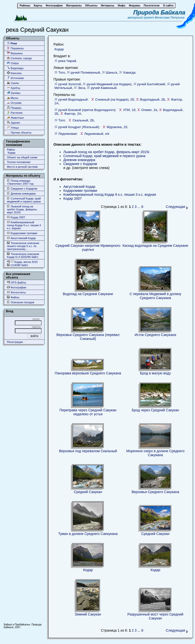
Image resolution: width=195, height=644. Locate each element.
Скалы (13, 83)
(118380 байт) (18, 265)
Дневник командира (21, 193)
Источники (15, 78)
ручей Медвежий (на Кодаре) (109, 84)
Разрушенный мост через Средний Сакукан (155, 616)
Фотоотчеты (16, 292)
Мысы (13, 98)
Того (62, 72)
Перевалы (15, 48)
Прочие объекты (19, 132)
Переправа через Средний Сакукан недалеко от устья (88, 412)
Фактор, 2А (73, 114)
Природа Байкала (159, 12)
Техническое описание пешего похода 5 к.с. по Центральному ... (23, 246)
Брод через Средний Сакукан (155, 410)
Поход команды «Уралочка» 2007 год (20, 182)
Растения (15, 113)
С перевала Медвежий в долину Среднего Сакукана (155, 296)
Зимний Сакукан (88, 614)
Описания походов (21, 302)
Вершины (15, 53)
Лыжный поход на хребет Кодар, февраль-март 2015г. (22, 209)
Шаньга (111, 72)
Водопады (15, 68)
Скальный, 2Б (83, 120)
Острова (14, 103)
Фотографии (17, 287)
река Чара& (67, 61)
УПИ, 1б (129, 110)
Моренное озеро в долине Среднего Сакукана (155, 453)
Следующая (177, 207)
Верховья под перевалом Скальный (88, 451)
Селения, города (19, 58)
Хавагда (129, 72)
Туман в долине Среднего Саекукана (88, 534)
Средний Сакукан (88, 492)
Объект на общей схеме (22, 157)
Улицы (13, 127)
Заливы (14, 93)
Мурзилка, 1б (117, 127)
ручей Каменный (104, 88)
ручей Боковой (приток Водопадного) (87, 110)
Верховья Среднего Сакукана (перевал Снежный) (88, 337)
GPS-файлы (17, 282)
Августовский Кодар (21, 238)
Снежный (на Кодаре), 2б (115, 99)
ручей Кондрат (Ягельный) (79, 127)
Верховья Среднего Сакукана (155, 492)
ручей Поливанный (85, 72)
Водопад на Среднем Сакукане (88, 294)
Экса (81, 88)
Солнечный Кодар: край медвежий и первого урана (24, 200)
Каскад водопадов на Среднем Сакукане (155, 246)
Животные (15, 118)
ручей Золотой (70, 84)
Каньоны (14, 73)
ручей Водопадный (73, 99)
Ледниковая (68, 134)
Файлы (13, 297)
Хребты (14, 88)
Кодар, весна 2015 (22, 262)
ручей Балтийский (151, 84)
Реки (12, 43)
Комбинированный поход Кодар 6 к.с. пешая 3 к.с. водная (24, 225)
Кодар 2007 (16, 217)
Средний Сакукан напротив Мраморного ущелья (88, 248)
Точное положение (19, 162)
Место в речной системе (22, 167)
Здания (13, 123)
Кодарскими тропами (22, 233)
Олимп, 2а (149, 110)
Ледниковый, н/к (97, 134)
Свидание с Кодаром (22, 188)
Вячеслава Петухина (170, 18)
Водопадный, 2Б (152, 99)
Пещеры (14, 108)
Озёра (13, 63)
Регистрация (15, 342)
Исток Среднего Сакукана (155, 335)
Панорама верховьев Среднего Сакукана (88, 373)
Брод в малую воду (155, 373)
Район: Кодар (11, 151)
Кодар (59, 49)
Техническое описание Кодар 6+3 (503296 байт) (23, 255)
